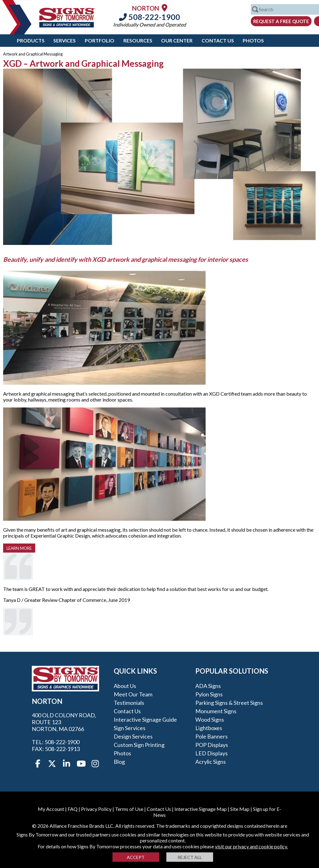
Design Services (133, 736)
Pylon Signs (209, 694)
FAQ (73, 809)
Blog (119, 762)
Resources (138, 40)
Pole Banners (212, 736)
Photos (253, 40)
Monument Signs (216, 711)
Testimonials (129, 703)
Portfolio (100, 40)
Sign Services (130, 728)
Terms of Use (129, 809)
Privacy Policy (96, 809)
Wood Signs (210, 719)
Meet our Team (133, 694)
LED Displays (212, 753)
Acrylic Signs (211, 762)
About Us (125, 686)
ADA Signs (208, 686)
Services (64, 40)
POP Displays (212, 745)
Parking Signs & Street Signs (229, 703)
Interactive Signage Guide (145, 719)
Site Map (240, 809)
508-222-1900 (150, 17)
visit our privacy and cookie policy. (251, 846)
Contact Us (218, 40)
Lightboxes (209, 728)
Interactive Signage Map (201, 809)
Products (31, 40)
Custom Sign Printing (139, 745)
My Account (51, 809)
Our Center (177, 40)
